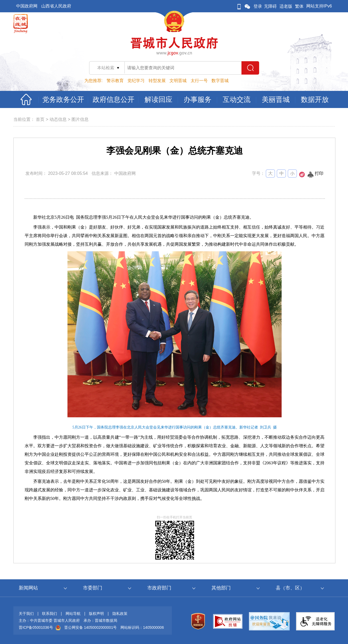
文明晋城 (178, 81)
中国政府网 (27, 6)
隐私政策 (120, 614)
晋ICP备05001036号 (36, 627)
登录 (258, 6)
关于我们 (26, 614)
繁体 (299, 6)
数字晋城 (220, 81)
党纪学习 (136, 81)
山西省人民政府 (56, 6)
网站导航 (73, 614)
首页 (40, 119)
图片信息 (80, 119)
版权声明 (96, 614)
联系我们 (50, 614)
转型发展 (157, 81)
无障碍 (270, 6)
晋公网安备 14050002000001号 (91, 627)
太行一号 (199, 81)
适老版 (286, 6)
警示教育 (115, 81)
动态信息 (58, 119)
